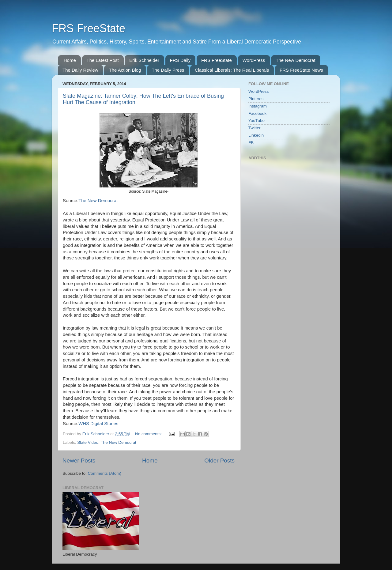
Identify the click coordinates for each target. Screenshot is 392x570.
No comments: (149, 434)
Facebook (257, 113)
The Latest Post (103, 60)
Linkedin (256, 135)
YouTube (256, 121)
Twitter (254, 128)
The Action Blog (125, 70)
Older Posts (219, 461)
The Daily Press (168, 70)
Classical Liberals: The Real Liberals (232, 70)
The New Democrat (295, 60)
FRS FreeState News (301, 70)
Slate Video (88, 442)
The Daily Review (80, 70)
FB (251, 143)
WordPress (254, 60)
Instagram (258, 106)
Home (70, 60)
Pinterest (256, 99)
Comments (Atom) (105, 473)
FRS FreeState (89, 28)
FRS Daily (180, 60)
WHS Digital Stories (98, 424)
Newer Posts (79, 461)
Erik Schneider (144, 60)
